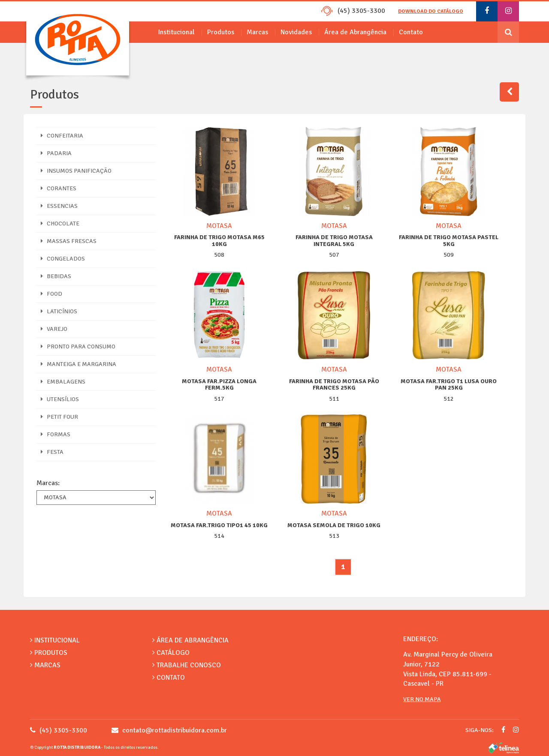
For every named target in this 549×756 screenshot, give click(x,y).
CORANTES (59, 188)
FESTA (52, 452)
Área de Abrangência (355, 32)
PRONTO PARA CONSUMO (78, 346)
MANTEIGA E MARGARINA (78, 364)
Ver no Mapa (422, 699)
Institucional (176, 32)
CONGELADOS (63, 259)
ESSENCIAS (59, 206)
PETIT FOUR (59, 417)
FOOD (51, 294)
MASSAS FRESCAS (69, 241)
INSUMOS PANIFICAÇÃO (76, 171)
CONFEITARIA (62, 136)
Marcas (257, 32)
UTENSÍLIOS (60, 399)
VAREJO (54, 329)
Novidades (296, 32)
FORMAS (56, 434)
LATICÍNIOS (59, 311)
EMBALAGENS (63, 382)
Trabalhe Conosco (187, 665)
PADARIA (56, 153)
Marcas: (48, 483)
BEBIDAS (56, 276)
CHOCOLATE (60, 223)
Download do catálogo (431, 11)
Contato (411, 32)
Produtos (221, 32)
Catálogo (171, 653)
